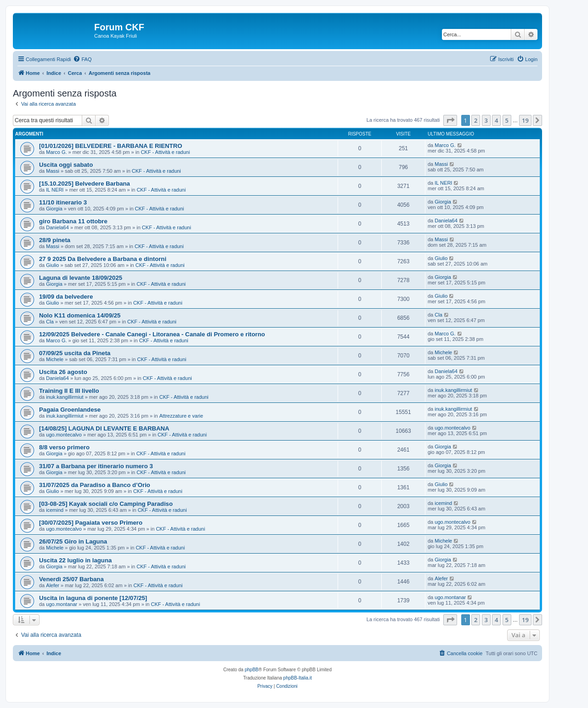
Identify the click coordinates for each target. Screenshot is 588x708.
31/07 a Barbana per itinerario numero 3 (96, 466)
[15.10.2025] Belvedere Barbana (85, 184)
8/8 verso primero (64, 447)
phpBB (252, 670)
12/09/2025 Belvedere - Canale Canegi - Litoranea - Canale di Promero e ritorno (152, 334)
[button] (450, 120)
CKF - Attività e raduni (165, 152)
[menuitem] (82, 59)
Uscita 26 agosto (63, 372)
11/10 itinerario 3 (63, 202)
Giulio (52, 265)
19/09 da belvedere (66, 297)
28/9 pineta (55, 240)
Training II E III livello (69, 391)
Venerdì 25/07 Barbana (71, 579)
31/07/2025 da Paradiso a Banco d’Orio (95, 485)
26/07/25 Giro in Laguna (73, 541)
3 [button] (486, 120)
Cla (50, 322)
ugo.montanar (62, 604)
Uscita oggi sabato (66, 165)
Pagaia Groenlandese (70, 410)
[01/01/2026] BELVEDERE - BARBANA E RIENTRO (110, 146)
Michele (55, 359)
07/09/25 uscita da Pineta (75, 353)
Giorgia (54, 209)
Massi (53, 171)
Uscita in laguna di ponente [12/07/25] (93, 598)
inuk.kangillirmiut (65, 397)
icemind (55, 510)
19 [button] (525, 120)
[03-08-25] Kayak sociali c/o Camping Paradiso (106, 504)
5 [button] (507, 120)
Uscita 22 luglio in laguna (75, 560)
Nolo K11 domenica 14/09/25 (80, 315)
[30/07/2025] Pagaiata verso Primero (91, 523)
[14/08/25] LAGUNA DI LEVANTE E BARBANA (104, 428)
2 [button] (476, 120)
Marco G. (56, 152)
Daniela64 (57, 227)
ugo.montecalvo (64, 435)
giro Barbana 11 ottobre (73, 221)
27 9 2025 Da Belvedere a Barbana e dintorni (103, 259)
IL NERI (55, 190)
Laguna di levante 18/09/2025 (81, 278)
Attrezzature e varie (181, 416)
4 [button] (496, 120)
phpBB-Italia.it (298, 678)
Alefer (53, 585)
